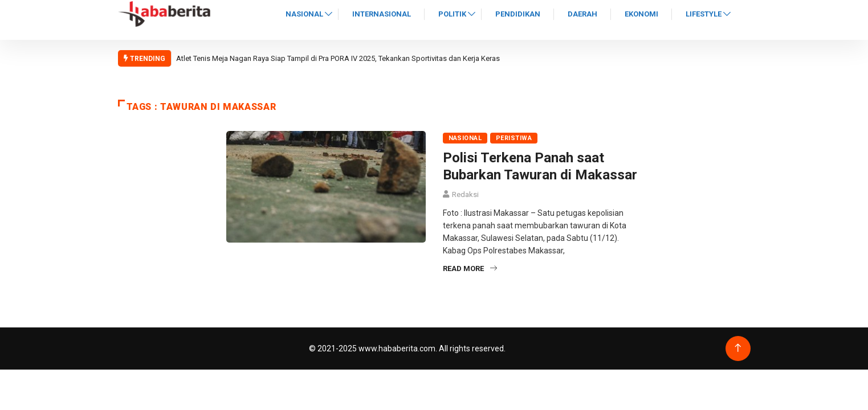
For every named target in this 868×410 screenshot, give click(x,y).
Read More (470, 268)
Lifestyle (704, 14)
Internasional (382, 14)
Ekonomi (641, 14)
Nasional (304, 14)
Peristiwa (514, 138)
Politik (452, 14)
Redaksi (465, 194)
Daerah (582, 14)
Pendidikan (518, 14)
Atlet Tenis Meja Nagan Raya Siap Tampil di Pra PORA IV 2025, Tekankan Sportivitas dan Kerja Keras (338, 58)
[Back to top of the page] (738, 348)
